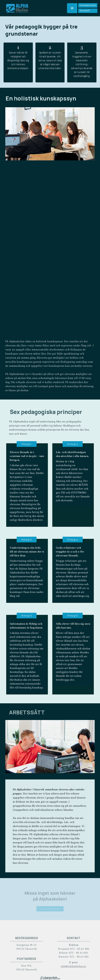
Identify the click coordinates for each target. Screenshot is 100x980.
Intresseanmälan (88, 5)
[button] (72, 8)
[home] (16, 8)
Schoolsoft (85, 11)
